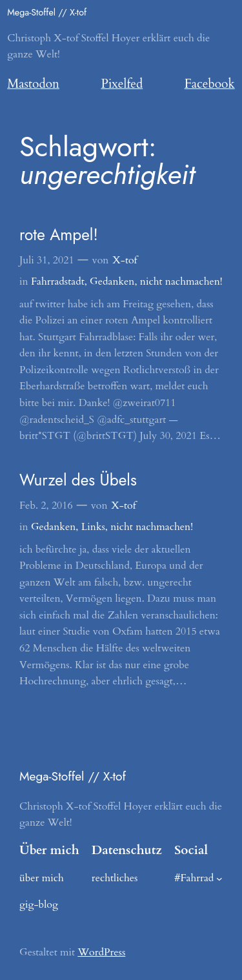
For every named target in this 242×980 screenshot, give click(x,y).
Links (93, 527)
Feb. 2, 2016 (46, 505)
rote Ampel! (59, 235)
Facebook (210, 84)
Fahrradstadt (58, 281)
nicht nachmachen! (181, 281)
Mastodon (33, 84)
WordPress (101, 952)
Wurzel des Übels (78, 480)
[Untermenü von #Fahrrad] (219, 879)
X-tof (125, 260)
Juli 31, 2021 (47, 260)
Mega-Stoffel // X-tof (47, 12)
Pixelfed (122, 84)
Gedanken (112, 281)
